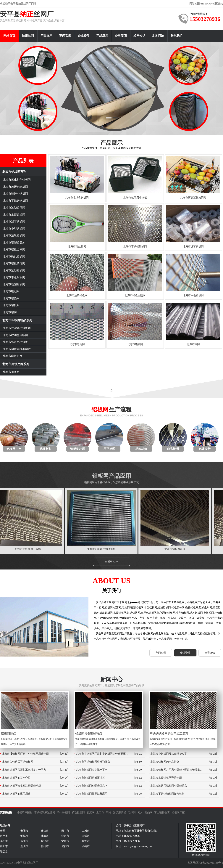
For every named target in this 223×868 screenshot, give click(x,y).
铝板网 (100, 409)
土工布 (100, 812)
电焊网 (132, 812)
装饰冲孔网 (63, 812)
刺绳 (109, 812)
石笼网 (91, 812)
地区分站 (218, 4)
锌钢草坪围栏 (25, 812)
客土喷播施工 (162, 812)
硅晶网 (148, 812)
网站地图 (195, 4)
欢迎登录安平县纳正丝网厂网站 (18, 4)
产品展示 (111, 143)
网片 (140, 812)
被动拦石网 (78, 812)
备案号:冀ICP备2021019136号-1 (205, 863)
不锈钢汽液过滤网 (45, 812)
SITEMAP (206, 4)
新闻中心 (111, 679)
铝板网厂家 (178, 812)
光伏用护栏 (119, 812)
